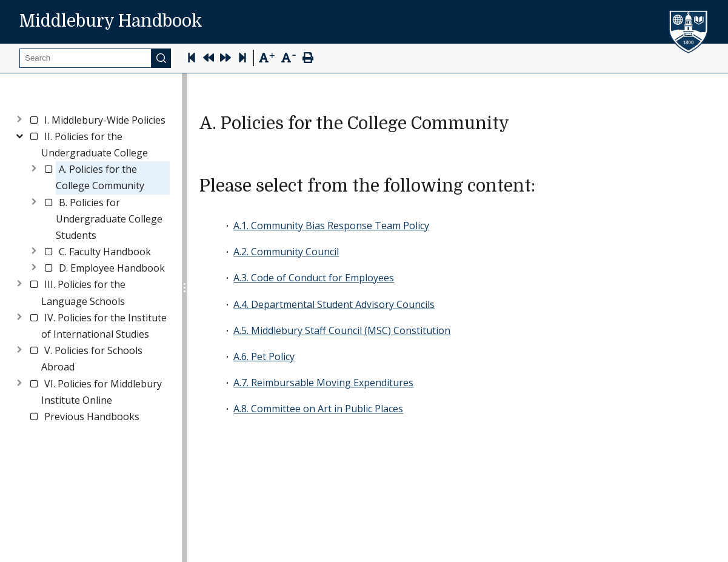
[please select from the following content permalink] (545, 186)
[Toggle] (19, 118)
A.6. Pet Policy (264, 356)
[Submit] (161, 58)
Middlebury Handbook (111, 21)
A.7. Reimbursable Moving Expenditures (323, 383)
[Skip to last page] (242, 59)
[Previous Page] (209, 59)
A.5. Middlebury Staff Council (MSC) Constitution (342, 330)
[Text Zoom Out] (288, 57)
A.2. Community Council (286, 252)
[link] (105, 120)
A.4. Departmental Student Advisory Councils (334, 304)
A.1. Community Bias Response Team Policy (331, 226)
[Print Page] (308, 59)
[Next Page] (225, 59)
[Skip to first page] (192, 59)
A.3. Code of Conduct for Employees (314, 278)
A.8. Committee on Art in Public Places (318, 409)
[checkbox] (34, 120)
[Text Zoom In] (266, 58)
